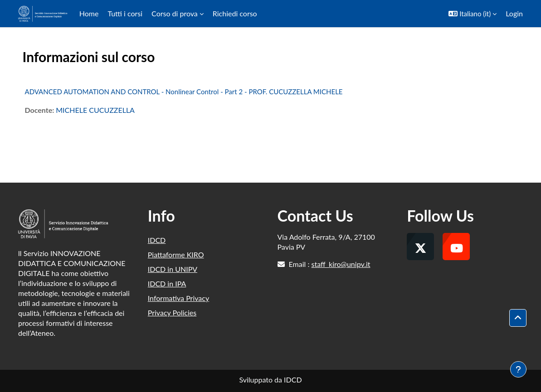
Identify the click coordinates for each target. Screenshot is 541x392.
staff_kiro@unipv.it (341, 264)
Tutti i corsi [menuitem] (125, 13)
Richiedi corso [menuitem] (235, 13)
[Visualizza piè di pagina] (518, 369)
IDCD (157, 240)
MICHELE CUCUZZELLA (95, 110)
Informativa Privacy (178, 298)
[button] (473, 14)
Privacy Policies (172, 312)
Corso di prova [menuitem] (175, 13)
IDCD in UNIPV (173, 269)
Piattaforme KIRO (176, 254)
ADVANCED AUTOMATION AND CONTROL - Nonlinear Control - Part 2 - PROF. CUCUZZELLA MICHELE (184, 92)
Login (514, 13)
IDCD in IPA (167, 283)
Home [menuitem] (89, 13)
